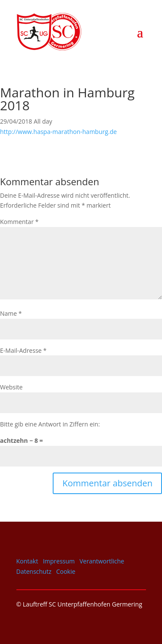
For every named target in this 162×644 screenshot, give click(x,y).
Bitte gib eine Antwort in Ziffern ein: (50, 424)
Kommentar (19, 222)
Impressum (59, 561)
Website (11, 387)
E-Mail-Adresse (23, 350)
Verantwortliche (102, 561)
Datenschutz (34, 571)
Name (11, 313)
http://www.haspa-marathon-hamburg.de (58, 132)
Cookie (66, 571)
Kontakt (27, 561)
